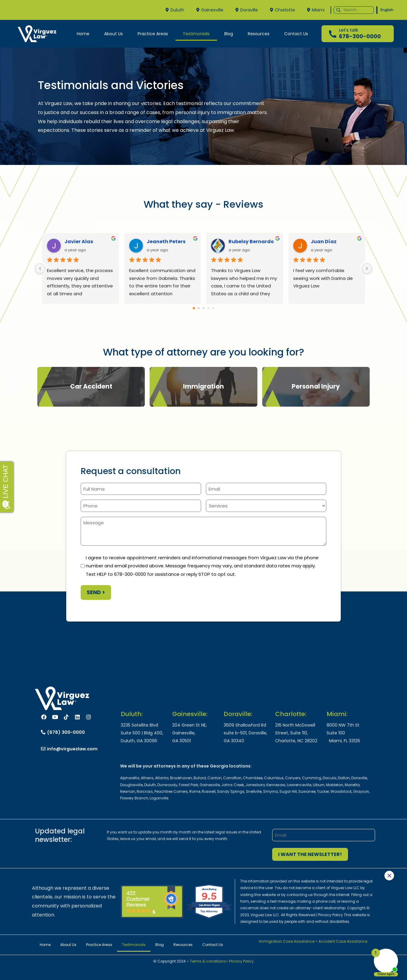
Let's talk (349, 30)
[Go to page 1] (199, 308)
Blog (229, 34)
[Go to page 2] (203, 308)
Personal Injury (316, 386)
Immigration (203, 386)
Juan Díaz (324, 242)
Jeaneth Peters (166, 242)
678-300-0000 (360, 36)
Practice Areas (153, 34)
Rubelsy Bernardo (251, 242)
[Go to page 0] (194, 308)
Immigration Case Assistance (287, 941)
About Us (113, 34)
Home (83, 34)
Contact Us (296, 34)
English (387, 10)
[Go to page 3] (208, 308)
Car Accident (91, 386)
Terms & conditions (207, 961)
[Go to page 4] (213, 308)
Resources (259, 34)
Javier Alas (79, 242)
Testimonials (196, 34)
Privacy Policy (241, 961)
